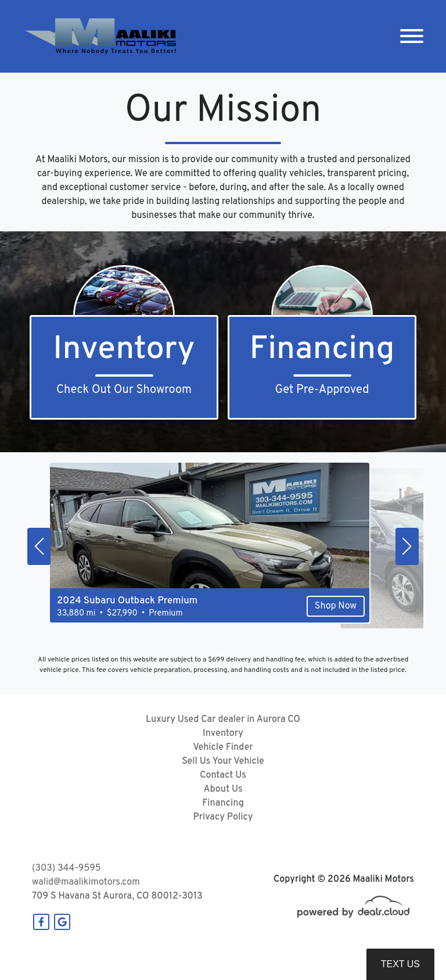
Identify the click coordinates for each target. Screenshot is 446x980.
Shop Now (304, 618)
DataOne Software (211, 960)
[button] (39, 546)
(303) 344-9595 (66, 868)
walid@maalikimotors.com (86, 882)
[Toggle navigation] (412, 36)
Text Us (400, 964)
